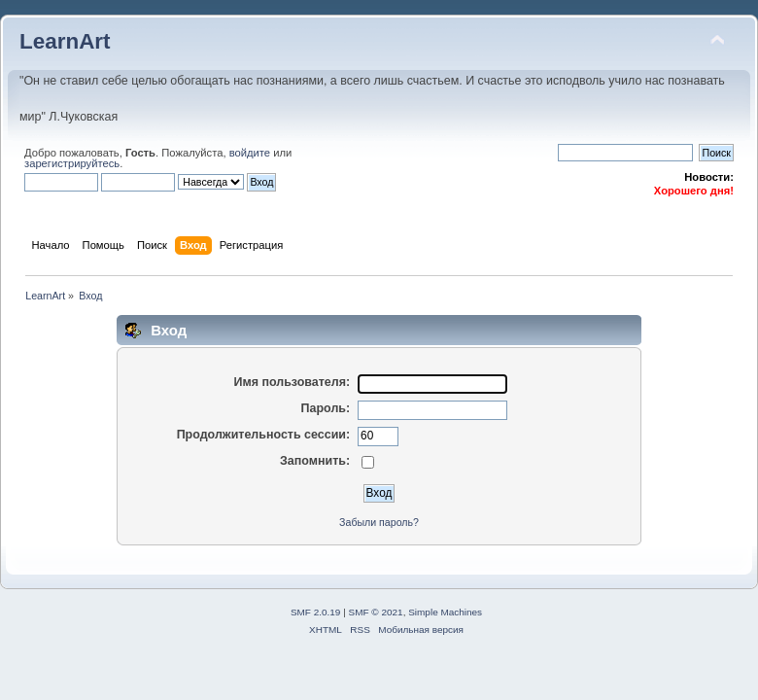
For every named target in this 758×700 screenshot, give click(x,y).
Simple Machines (445, 612)
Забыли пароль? (379, 522)
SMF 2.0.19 (316, 612)
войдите (250, 153)
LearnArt (65, 41)
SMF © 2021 (376, 612)
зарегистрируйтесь (72, 163)
